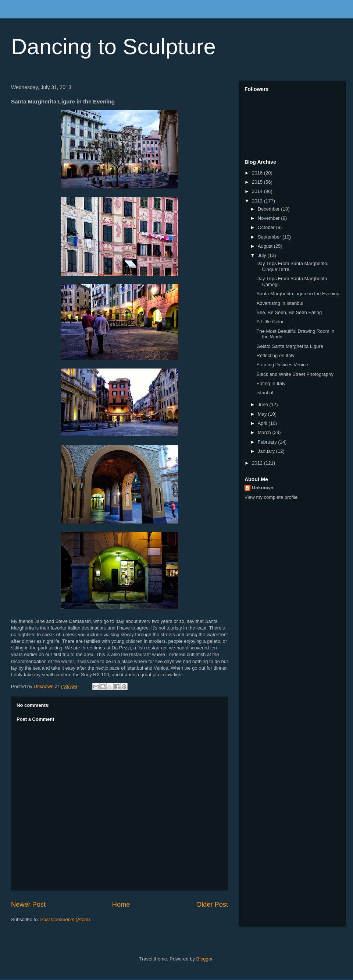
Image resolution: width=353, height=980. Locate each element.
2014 (258, 191)
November (270, 218)
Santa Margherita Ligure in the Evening (298, 294)
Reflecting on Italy (275, 355)
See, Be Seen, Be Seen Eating (289, 312)
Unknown (263, 488)
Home (121, 905)
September (270, 237)
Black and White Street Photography (295, 374)
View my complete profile (271, 497)
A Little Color (270, 322)
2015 (258, 182)
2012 (258, 463)
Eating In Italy (271, 383)
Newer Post (28, 905)
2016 (258, 173)
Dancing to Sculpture (113, 47)
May (263, 414)
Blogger (204, 959)
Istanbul (265, 393)
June (264, 404)
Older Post (212, 905)
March (265, 432)
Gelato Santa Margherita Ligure (290, 346)
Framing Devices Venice (282, 365)
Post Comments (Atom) (65, 919)
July (263, 255)
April (263, 423)
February (268, 442)
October (267, 227)
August (266, 246)
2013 (258, 201)
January (267, 451)
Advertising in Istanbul (280, 303)
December (270, 209)
